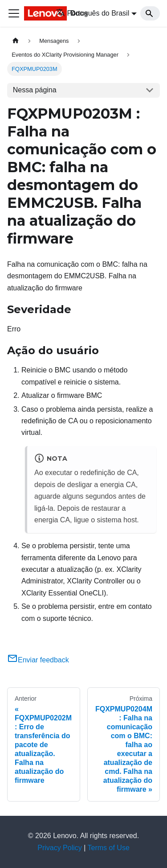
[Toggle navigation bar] (14, 13)
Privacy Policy (60, 848)
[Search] (150, 13)
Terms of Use (109, 848)
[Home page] (16, 41)
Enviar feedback (38, 660)
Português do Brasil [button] (93, 13)
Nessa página (35, 90)
